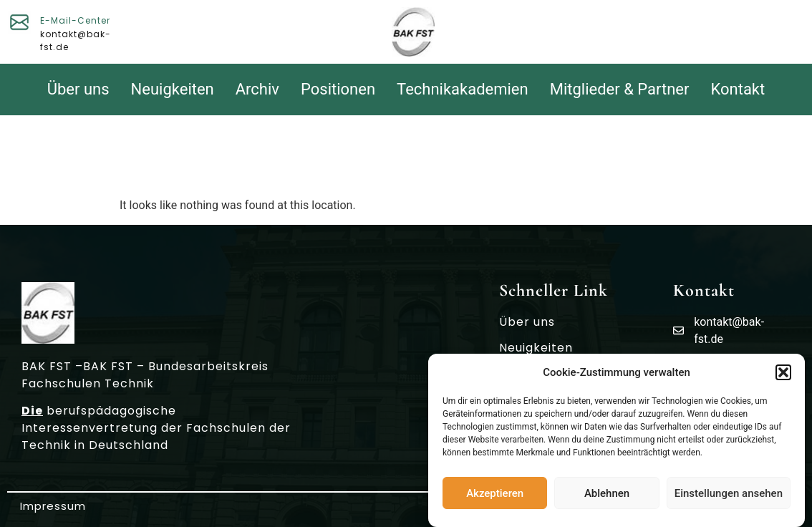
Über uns (78, 89)
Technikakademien (463, 89)
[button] (783, 372)
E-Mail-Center (75, 20)
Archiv (257, 89)
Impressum (53, 506)
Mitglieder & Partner (620, 89)
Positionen (338, 89)
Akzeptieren (495, 493)
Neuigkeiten (173, 89)
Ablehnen (607, 493)
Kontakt (738, 89)
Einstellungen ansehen (729, 493)
